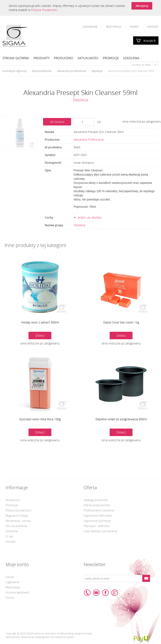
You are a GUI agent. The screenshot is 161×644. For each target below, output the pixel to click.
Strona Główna (16, 58)
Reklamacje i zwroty (18, 521)
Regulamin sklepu (17, 516)
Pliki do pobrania (16, 526)
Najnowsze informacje (98, 516)
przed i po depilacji (90, 217)
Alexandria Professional (72, 71)
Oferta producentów (97, 505)
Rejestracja (114, 27)
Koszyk (149, 41)
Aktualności (88, 58)
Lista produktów (42, 71)
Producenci (64, 58)
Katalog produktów (96, 500)
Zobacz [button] (40, 335)
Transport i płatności (97, 526)
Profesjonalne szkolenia (99, 510)
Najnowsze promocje (97, 521)
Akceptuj (142, 6)
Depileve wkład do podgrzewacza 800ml (121, 419)
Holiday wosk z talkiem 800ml (40, 322)
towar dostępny (84, 163)
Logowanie (90, 27)
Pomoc (134, 27)
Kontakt (153, 27)
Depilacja (97, 71)
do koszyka (57, 122)
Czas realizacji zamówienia (100, 531)
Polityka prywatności (19, 510)
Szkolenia (131, 58)
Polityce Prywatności (44, 10)
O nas (9, 536)
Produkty (41, 58)
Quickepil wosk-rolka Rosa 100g (40, 419)
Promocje (111, 58)
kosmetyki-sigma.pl (14, 71)
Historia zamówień (17, 592)
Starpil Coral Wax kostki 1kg (121, 322)
